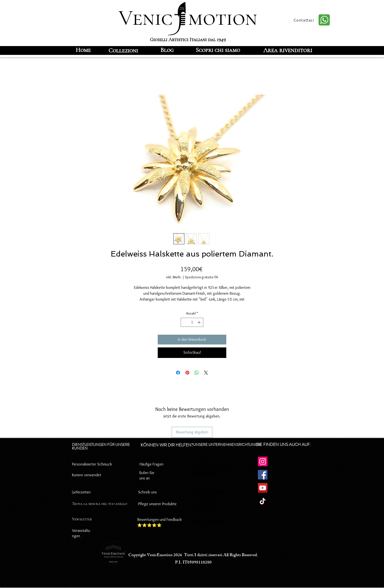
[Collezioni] (123, 50)
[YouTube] (263, 488)
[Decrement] (185, 322)
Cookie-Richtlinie (204, 473)
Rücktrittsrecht (203, 504)
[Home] (83, 50)
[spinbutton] (192, 322)
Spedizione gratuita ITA (201, 277)
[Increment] (199, 322)
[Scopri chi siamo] (218, 50)
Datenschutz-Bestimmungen (214, 464)
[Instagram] (263, 461)
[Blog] (167, 50)
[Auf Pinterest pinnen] (187, 373)
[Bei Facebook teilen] (178, 373)
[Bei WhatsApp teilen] (197, 373)
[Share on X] (206, 373)
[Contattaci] (304, 20)
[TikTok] (263, 501)
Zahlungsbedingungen (209, 491)
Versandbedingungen (208, 521)
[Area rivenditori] (288, 50)
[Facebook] (263, 475)
